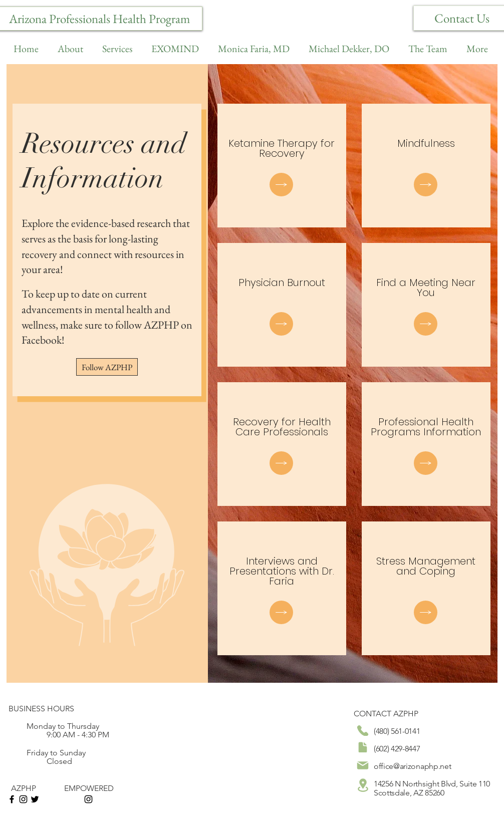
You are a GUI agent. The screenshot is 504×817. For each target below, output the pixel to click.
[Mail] (363, 765)
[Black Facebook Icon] (12, 799)
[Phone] (363, 731)
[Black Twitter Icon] (35, 799)
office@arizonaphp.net (412, 766)
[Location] (363, 785)
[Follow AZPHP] (107, 367)
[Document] (281, 185)
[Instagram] (23, 799)
